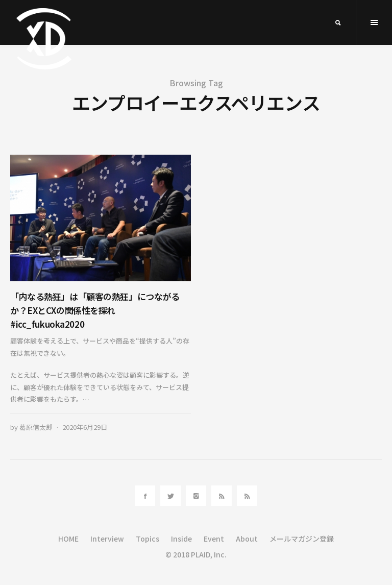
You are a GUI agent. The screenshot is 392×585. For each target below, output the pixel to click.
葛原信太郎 (36, 427)
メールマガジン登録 (302, 539)
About (247, 539)
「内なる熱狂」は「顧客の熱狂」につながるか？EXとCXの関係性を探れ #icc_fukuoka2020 (95, 310)
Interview (107, 539)
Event (214, 539)
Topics (148, 539)
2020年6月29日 (85, 427)
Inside (181, 539)
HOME (68, 539)
